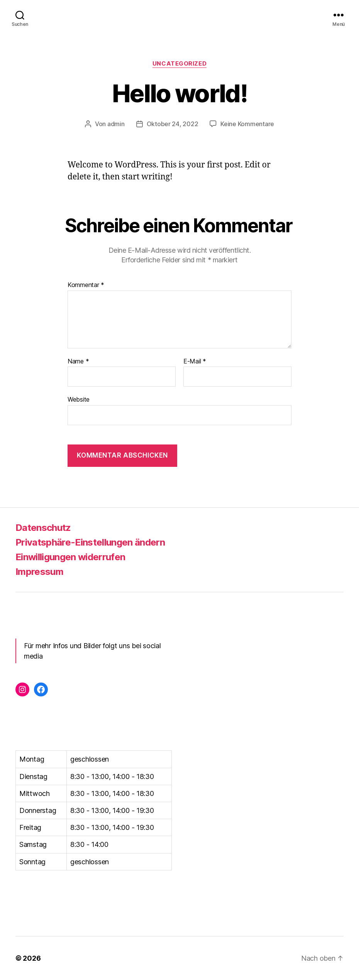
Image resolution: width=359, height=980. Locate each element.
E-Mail (195, 362)
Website (79, 399)
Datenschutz (43, 528)
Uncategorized (179, 64)
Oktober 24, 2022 (173, 124)
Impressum (39, 572)
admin (116, 124)
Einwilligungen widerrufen (70, 557)
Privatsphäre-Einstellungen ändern (90, 542)
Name (78, 362)
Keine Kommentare (247, 124)
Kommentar (86, 285)
